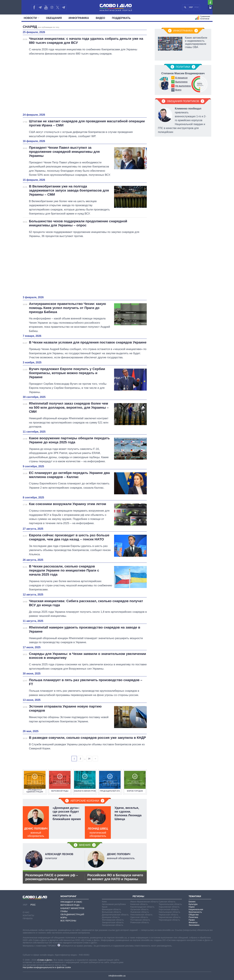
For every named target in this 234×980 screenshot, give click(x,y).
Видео (100, 18)
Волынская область (111, 912)
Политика (193, 917)
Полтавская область (140, 920)
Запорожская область (113, 925)
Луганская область (140, 909)
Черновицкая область (169, 920)
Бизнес (192, 902)
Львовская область (140, 912)
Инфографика (79, 18)
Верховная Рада (70, 905)
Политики (183, 67)
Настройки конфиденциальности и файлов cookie (47, 967)
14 (89, 759)
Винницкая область (111, 909)
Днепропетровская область (115, 915)
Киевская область (139, 904)
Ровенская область (140, 922)
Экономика (194, 925)
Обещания (54, 18)
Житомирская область (113, 920)
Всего (178, 90)
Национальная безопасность (196, 911)
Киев (104, 902)
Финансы (193, 922)
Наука (192, 907)
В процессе (181, 78)
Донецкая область (111, 917)
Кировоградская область (142, 907)
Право (192, 920)
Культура (193, 904)
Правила (28, 919)
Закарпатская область (113, 922)
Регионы (138, 896)
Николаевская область (141, 915)
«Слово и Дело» (45, 960)
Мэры (64, 918)
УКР (191, 7)
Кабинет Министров (72, 908)
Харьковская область (169, 907)
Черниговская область (170, 917)
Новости (31, 18)
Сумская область (167, 902)
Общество (194, 915)
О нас (26, 912)
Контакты (28, 915)
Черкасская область (168, 915)
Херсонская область (169, 909)
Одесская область (139, 917)
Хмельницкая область (169, 912)
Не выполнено (183, 86)
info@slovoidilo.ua (117, 976)
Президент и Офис (71, 902)
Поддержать (121, 18)
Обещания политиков (183, 101)
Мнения (85, 845)
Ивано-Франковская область (144, 902)
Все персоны (68, 921)
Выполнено (181, 82)
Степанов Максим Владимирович (183, 73)
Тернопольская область (170, 904)
